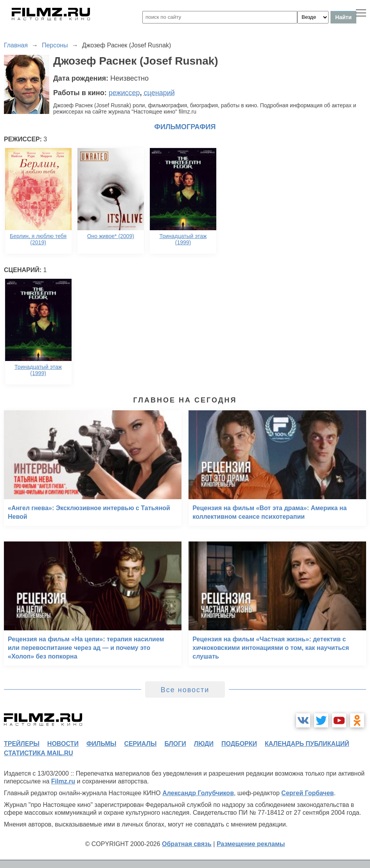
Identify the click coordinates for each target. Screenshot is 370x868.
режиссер (124, 93)
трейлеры (22, 744)
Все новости (185, 690)
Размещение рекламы (251, 844)
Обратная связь (187, 844)
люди (204, 744)
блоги (175, 744)
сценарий (159, 93)
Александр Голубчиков (198, 793)
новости (63, 744)
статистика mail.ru (39, 753)
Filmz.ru (63, 781)
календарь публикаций (307, 744)
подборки (239, 744)
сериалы (140, 744)
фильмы (101, 744)
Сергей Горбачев (307, 793)
